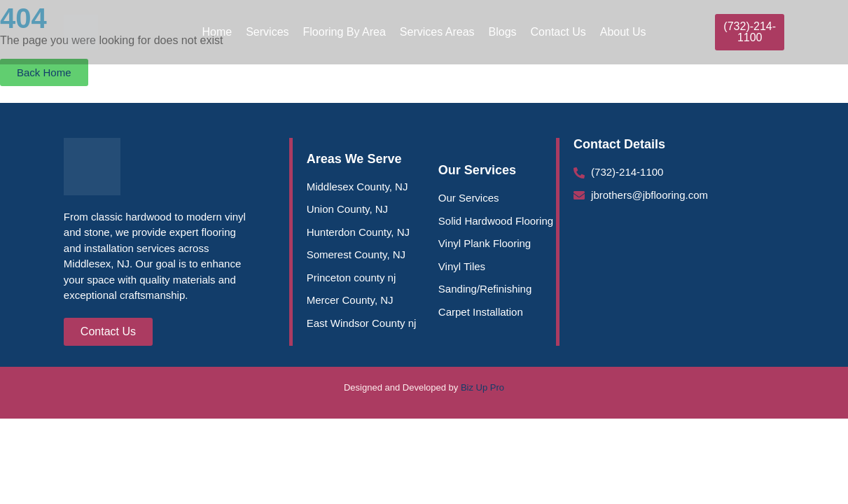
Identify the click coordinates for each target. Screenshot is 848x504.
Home (217, 32)
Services (267, 32)
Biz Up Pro (482, 387)
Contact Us (558, 32)
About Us (623, 32)
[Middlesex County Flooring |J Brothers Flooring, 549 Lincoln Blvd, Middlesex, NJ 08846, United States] (679, 280)
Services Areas (437, 32)
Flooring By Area (345, 32)
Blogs (503, 32)
